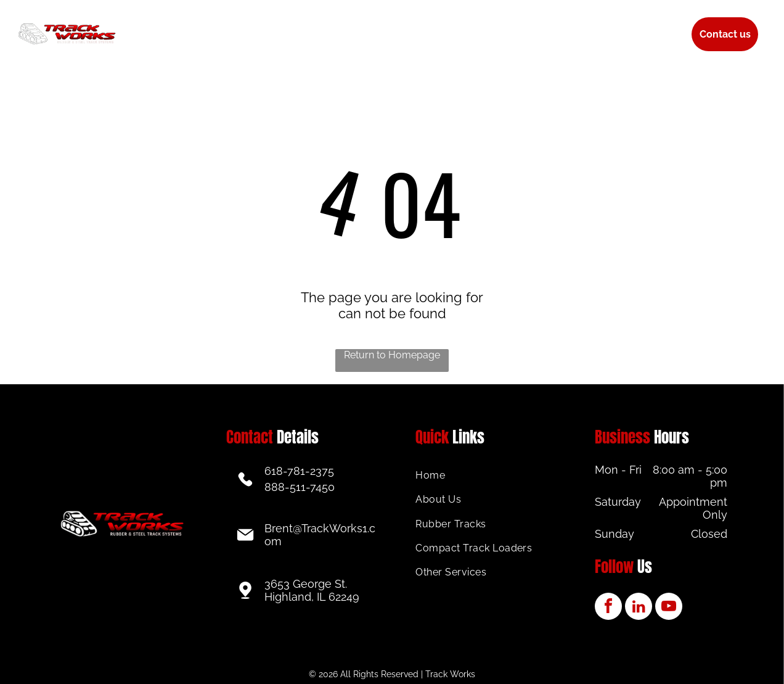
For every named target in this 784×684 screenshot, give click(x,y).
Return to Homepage (392, 355)
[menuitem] (190, 25)
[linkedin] (639, 608)
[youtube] (669, 608)
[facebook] (608, 608)
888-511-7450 (300, 487)
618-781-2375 (299, 471)
